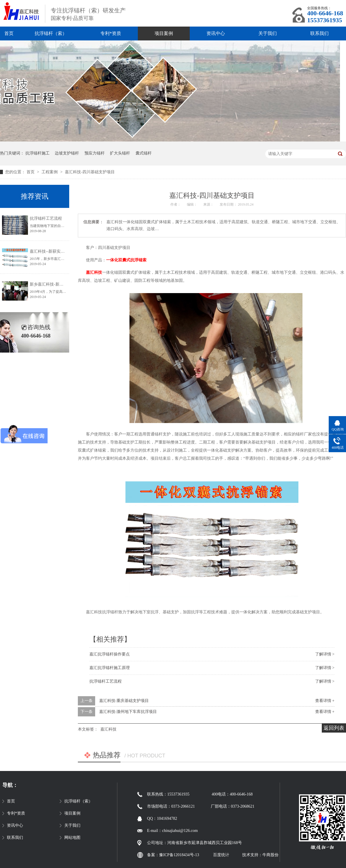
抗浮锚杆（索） (51, 33)
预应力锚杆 (95, 153)
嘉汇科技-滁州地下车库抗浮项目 (128, 712)
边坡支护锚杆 (67, 153)
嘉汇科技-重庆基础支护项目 (124, 701)
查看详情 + (325, 701)
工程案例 (50, 172)
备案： (153, 855)
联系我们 (319, 33)
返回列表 (334, 728)
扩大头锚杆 (120, 153)
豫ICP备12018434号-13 (179, 855)
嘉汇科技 (94, 272)
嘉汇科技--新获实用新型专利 (55, 251)
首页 (9, 33)
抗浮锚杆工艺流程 (106, 681)
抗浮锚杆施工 (37, 153)
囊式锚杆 (144, 153)
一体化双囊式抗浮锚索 (126, 260)
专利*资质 (111, 33)
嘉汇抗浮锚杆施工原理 (110, 668)
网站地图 (72, 838)
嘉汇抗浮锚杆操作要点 (110, 654)
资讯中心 (216, 33)
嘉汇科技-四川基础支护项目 (90, 172)
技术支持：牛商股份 (260, 855)
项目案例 (164, 33)
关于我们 (268, 33)
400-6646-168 (325, 13)
